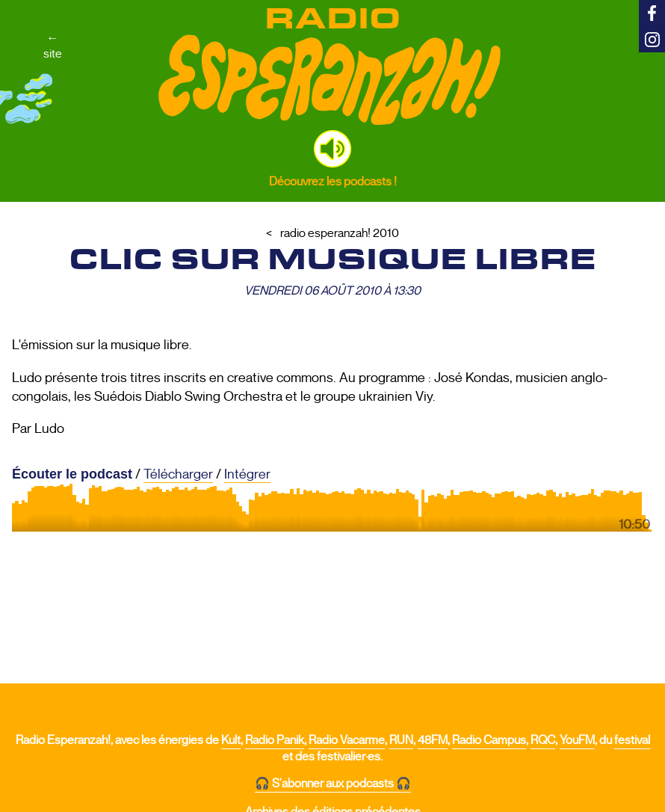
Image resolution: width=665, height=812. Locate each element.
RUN (401, 740)
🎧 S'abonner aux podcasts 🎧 (333, 784)
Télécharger (178, 474)
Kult (231, 740)
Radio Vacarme (347, 740)
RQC (543, 740)
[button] (332, 149)
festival (632, 740)
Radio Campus (489, 740)
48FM (433, 740)
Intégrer (247, 474)
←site (53, 46)
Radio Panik (275, 740)
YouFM (577, 740)
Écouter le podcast (72, 474)
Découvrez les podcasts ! (333, 181)
